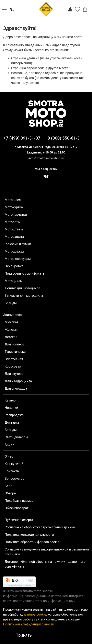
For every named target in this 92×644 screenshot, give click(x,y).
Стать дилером (16, 437)
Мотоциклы (14, 281)
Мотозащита (14, 237)
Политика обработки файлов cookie (32, 542)
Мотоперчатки (16, 215)
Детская (11, 337)
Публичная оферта (19, 520)
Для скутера (14, 374)
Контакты (12, 471)
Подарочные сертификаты (25, 274)
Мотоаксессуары (18, 259)
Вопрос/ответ (15, 479)
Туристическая (16, 352)
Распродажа (14, 415)
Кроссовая (13, 366)
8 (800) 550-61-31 (65, 138)
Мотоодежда (15, 251)
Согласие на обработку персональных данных (40, 527)
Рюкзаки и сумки (18, 244)
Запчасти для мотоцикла (24, 296)
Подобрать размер (19, 501)
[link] (19, 583)
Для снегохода (16, 389)
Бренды (11, 303)
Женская (11, 330)
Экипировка (14, 266)
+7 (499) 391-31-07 (22, 138)
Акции (9, 445)
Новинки (11, 408)
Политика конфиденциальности (29, 535)
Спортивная (14, 359)
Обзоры (11, 493)
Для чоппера (15, 344)
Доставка (12, 422)
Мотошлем (13, 200)
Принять (24, 635)
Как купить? (14, 464)
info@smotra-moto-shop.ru (46, 158)
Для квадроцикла (18, 381)
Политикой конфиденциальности (29, 624)
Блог (8, 486)
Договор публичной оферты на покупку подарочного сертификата (45, 564)
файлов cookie (35, 614)
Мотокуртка (14, 207)
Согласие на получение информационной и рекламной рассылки (47, 552)
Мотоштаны (14, 229)
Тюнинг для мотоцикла (22, 288)
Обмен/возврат (17, 508)
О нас (9, 456)
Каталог (11, 400)
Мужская (12, 322)
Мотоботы (13, 222)
